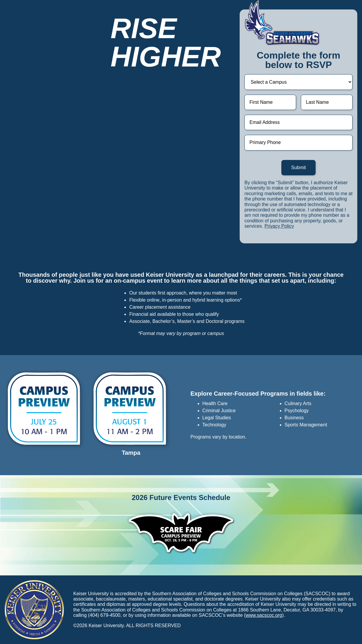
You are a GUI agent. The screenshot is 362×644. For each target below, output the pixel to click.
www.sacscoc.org (264, 615)
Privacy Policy (279, 226)
